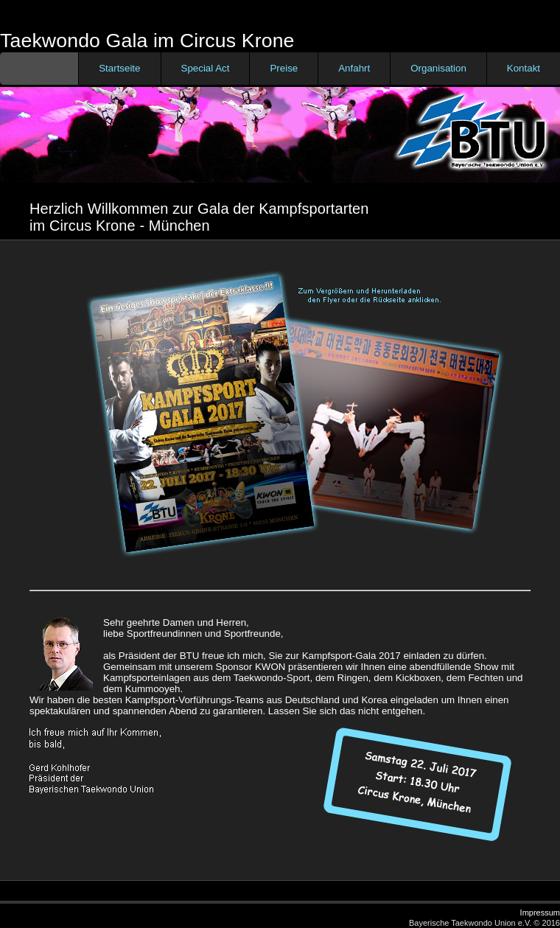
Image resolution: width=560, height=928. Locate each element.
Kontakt (524, 68)
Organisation (438, 68)
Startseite (119, 68)
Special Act (206, 68)
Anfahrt (354, 68)
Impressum (540, 913)
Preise (284, 68)
